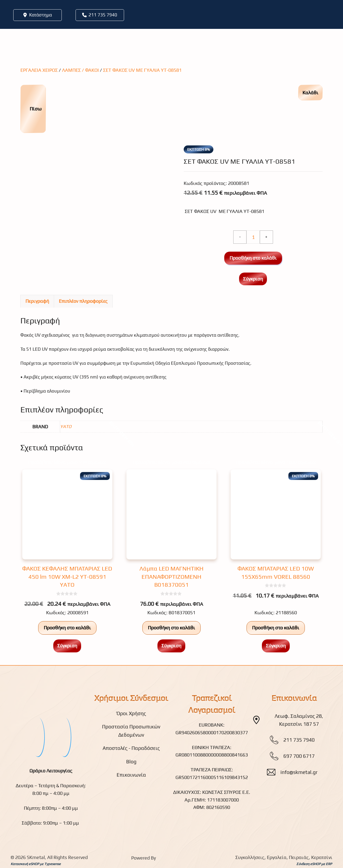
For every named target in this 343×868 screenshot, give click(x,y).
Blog (131, 762)
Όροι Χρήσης (131, 713)
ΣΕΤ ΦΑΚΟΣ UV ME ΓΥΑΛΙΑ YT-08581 (142, 70)
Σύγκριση (253, 279)
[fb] (38, 737)
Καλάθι (310, 93)
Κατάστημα (41, 15)
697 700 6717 (299, 756)
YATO (66, 426)
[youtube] (64, 737)
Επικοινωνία (131, 775)
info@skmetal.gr (299, 772)
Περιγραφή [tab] (37, 301)
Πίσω (33, 109)
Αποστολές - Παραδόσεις (131, 748)
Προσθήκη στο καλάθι (253, 258)
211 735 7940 (103, 15)
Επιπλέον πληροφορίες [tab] (83, 301)
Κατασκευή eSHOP (25, 864)
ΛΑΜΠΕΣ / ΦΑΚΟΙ (80, 70)
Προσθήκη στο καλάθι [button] (67, 628)
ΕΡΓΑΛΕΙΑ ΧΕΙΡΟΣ (39, 70)
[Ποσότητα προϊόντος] (253, 237)
